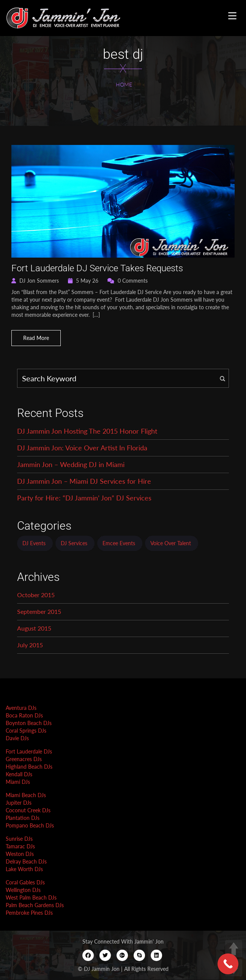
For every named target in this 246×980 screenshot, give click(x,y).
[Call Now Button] (228, 964)
